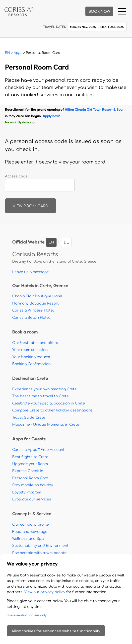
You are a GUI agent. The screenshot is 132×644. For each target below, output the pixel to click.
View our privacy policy (45, 592)
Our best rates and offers (35, 343)
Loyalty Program (27, 492)
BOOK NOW (99, 12)
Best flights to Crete (30, 457)
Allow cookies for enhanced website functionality (56, 631)
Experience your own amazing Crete (44, 389)
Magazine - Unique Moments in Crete (46, 425)
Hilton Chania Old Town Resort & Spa (94, 109)
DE (66, 242)
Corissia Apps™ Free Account (38, 450)
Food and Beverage (30, 532)
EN (7, 53)
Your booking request (31, 357)
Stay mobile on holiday (33, 485)
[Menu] (122, 11)
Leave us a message (31, 272)
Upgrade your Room (30, 464)
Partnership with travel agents (39, 553)
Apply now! (51, 116)
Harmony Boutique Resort (35, 303)
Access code (16, 176)
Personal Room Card (30, 478)
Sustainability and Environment (40, 546)
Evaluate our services (32, 499)
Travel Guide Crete (29, 418)
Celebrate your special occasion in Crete (49, 403)
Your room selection (30, 350)
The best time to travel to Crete (40, 396)
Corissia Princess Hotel (33, 310)
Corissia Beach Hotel (31, 318)
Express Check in (28, 471)
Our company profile (31, 524)
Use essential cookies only (27, 615)
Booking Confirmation (31, 364)
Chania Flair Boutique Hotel (37, 296)
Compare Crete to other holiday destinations (52, 410)
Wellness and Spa (28, 539)
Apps (18, 53)
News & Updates (20, 122)
